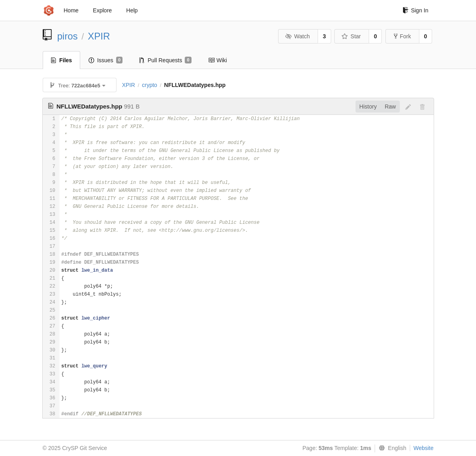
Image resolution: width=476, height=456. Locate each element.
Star (351, 36)
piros (67, 36)
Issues (106, 60)
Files (62, 60)
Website (423, 448)
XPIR (99, 36)
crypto (150, 85)
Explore (102, 10)
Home (71, 10)
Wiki (218, 60)
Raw (390, 107)
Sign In (416, 10)
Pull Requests (165, 60)
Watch (298, 36)
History (368, 107)
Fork (402, 36)
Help (132, 10)
